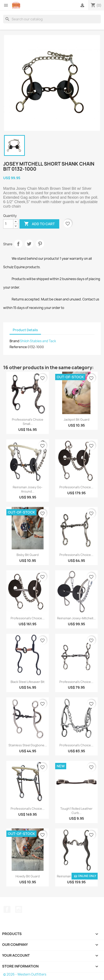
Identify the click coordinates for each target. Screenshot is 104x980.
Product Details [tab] (25, 330)
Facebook (7, 909)
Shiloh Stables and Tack (38, 341)
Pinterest (40, 244)
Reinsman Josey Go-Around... (28, 489)
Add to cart (39, 224)
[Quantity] (8, 224)
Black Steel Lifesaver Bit (28, 682)
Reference (18, 347)
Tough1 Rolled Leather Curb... (76, 811)
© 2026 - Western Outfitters (25, 974)
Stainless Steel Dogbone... (28, 745)
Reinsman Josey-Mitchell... (76, 618)
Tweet (29, 244)
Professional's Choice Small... (28, 422)
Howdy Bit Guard (28, 876)
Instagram (19, 909)
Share (18, 244)
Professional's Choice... (76, 487)
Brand (14, 341)
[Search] (52, 19)
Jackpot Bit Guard (77, 420)
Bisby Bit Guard (28, 555)
